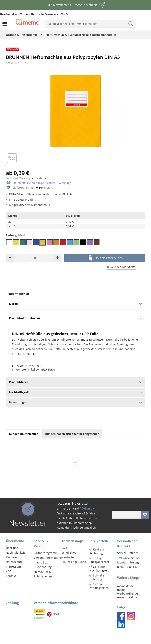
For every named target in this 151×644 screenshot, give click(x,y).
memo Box (36, 188)
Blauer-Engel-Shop (74, 562)
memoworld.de (127, 597)
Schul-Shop (69, 553)
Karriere (11, 557)
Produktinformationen (75, 318)
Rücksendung (43, 567)
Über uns (12, 548)
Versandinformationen (47, 558)
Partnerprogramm (46, 553)
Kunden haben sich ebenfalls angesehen (72, 434)
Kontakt (11, 576)
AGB (9, 571)
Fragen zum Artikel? (27, 366)
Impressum (13, 567)
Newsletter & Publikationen (43, 574)
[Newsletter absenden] (145, 515)
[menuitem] (6, 24)
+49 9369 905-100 (129, 558)
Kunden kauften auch (24, 434)
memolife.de (125, 586)
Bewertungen (75, 402)
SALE (65, 548)
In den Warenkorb (106, 258)
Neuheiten (69, 557)
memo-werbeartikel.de (128, 592)
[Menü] (6, 24)
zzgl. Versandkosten (37, 178)
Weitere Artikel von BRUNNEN (33, 369)
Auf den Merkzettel (121, 267)
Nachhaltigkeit (15, 553)
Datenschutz (14, 562)
